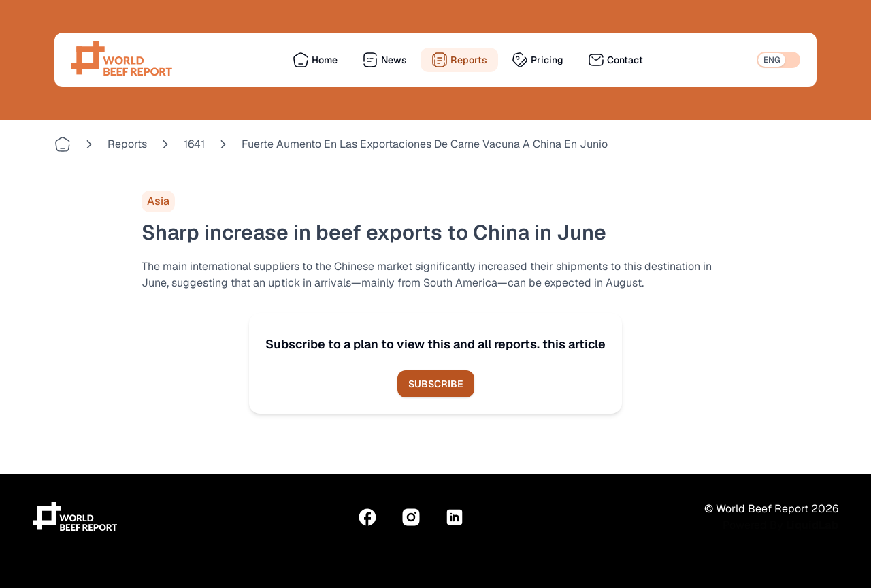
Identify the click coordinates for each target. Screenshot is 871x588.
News (384, 60)
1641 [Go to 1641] (194, 144)
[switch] (778, 60)
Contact (615, 60)
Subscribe (436, 384)
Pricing (538, 60)
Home (315, 60)
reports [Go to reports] (127, 144)
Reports (459, 60)
